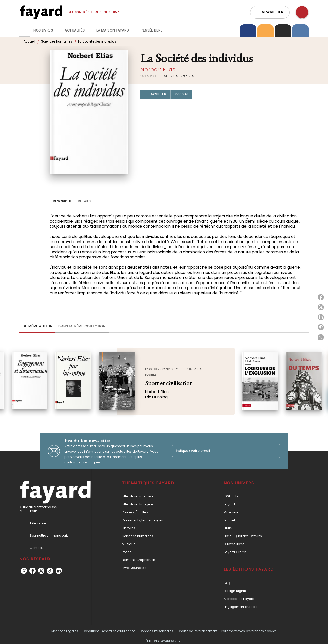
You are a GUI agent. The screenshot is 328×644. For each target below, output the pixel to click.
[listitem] (24, 571)
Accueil (29, 41)
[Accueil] (41, 12)
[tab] (25, 30)
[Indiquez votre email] (220, 451)
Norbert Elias (158, 70)
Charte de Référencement (197, 631)
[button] (270, 12)
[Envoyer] (274, 451)
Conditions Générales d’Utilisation (109, 631)
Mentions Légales (65, 631)
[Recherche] (302, 12)
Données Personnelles (156, 631)
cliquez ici (97, 462)
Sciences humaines (57, 41)
